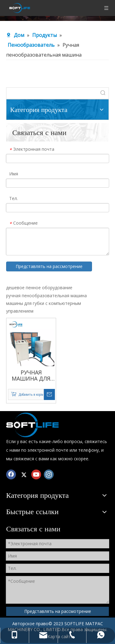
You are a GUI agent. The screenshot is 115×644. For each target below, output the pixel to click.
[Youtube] (36, 474)
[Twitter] (24, 474)
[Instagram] (49, 474)
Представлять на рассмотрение (49, 266)
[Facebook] (11, 474)
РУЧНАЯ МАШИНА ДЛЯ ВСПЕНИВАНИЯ (31, 375)
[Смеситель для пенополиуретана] (32, 425)
